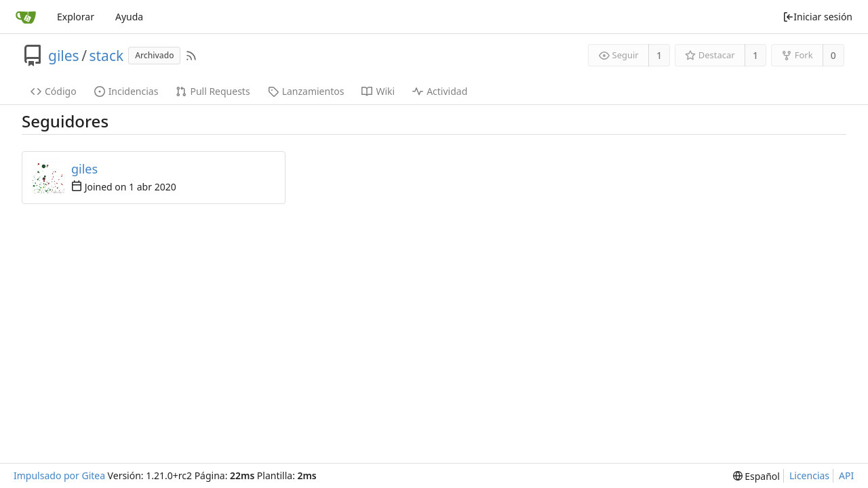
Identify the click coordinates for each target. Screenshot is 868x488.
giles (64, 56)
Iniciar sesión (817, 17)
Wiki (378, 91)
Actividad (440, 91)
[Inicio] (26, 17)
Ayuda (129, 17)
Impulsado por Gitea (59, 475)
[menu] (756, 476)
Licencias (809, 475)
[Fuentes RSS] (191, 56)
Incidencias (126, 91)
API (846, 475)
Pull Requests (213, 91)
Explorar (76, 17)
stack (106, 56)
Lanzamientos (306, 91)
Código (54, 91)
